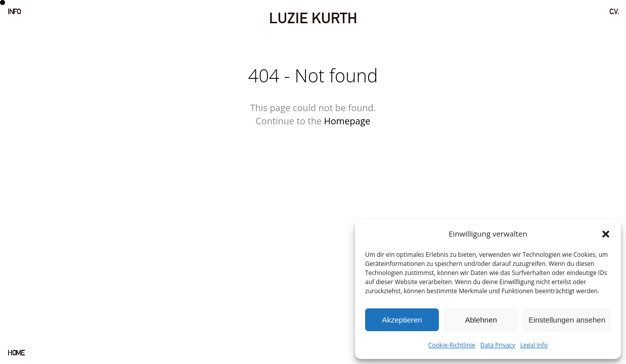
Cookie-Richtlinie (452, 345)
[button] (606, 234)
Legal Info (534, 345)
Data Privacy (498, 345)
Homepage (347, 121)
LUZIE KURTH (313, 18)
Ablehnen (481, 320)
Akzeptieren (402, 320)
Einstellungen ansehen (567, 320)
